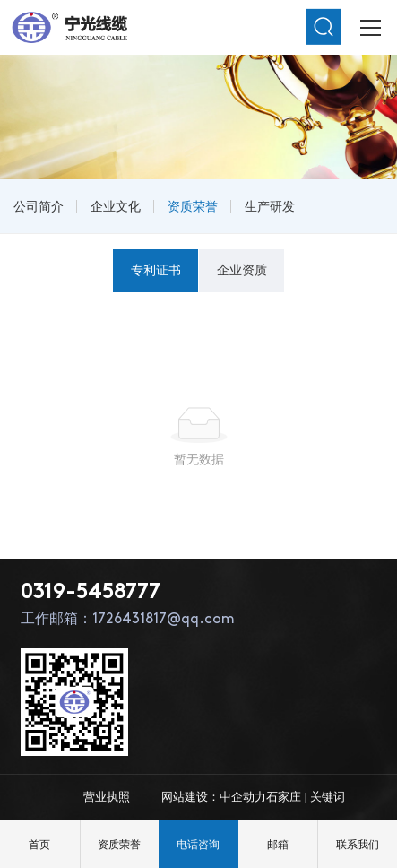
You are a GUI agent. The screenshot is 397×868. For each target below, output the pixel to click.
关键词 (328, 797)
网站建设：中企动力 (214, 797)
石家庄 (284, 797)
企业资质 (242, 270)
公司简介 (39, 206)
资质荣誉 (193, 206)
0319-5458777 (91, 593)
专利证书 (156, 270)
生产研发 (270, 206)
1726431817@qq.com (164, 620)
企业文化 (116, 206)
